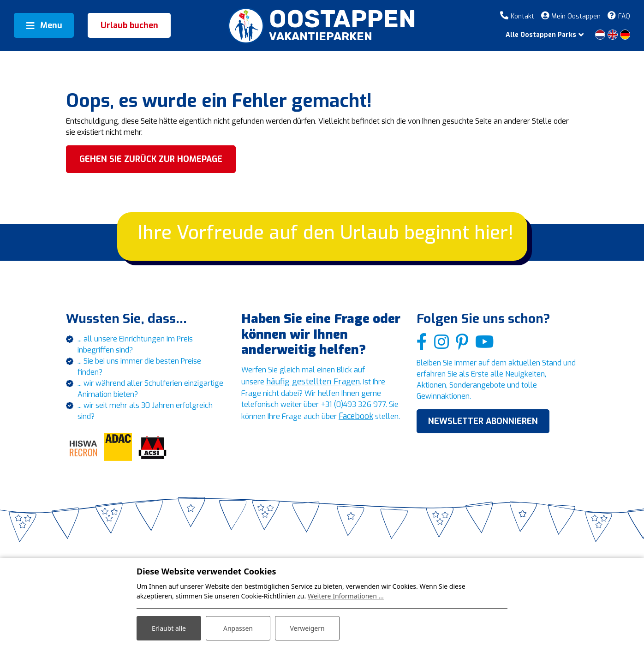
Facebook (279, 436)
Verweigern (307, 628)
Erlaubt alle (169, 628)
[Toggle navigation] (44, 25)
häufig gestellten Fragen (316, 386)
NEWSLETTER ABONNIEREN (483, 430)
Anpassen (238, 628)
